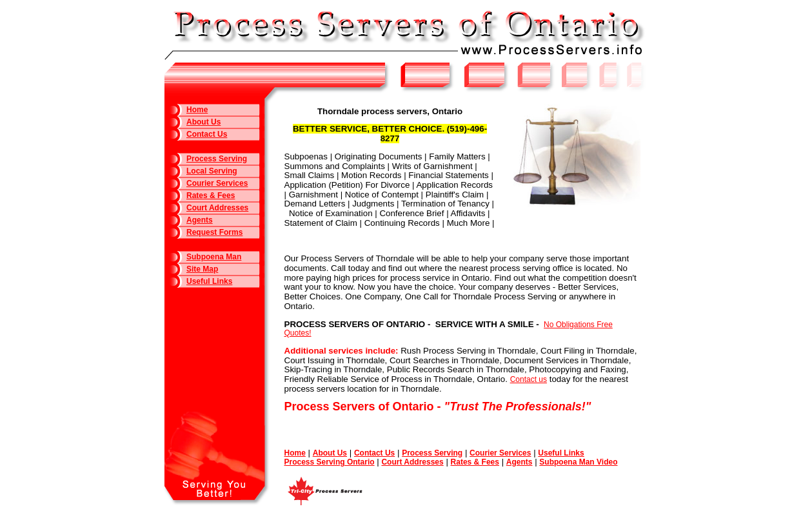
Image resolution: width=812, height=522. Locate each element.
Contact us (529, 379)
